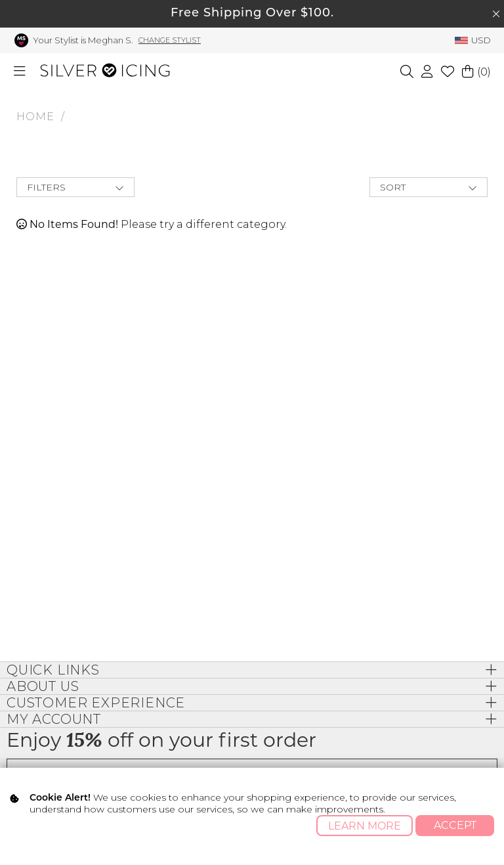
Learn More (365, 826)
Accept (455, 825)
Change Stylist (170, 40)
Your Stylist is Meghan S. (83, 40)
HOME (35, 117)
